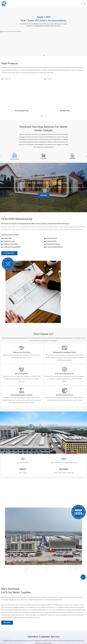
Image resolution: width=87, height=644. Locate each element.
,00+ (64, 469)
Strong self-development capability (22, 395)
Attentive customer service (65, 395)
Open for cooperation (22, 374)
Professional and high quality (64, 374)
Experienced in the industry (22, 352)
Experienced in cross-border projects (65, 352)
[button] (43, 55)
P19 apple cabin (65, 111)
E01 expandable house (22, 111)
